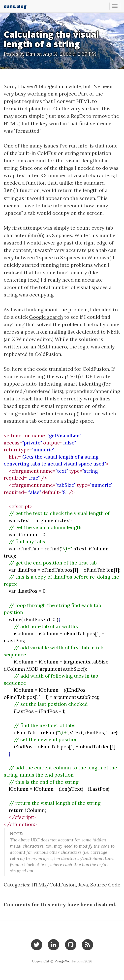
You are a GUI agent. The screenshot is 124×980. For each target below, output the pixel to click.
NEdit (113, 332)
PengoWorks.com (69, 961)
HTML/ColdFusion (54, 885)
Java (83, 885)
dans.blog (15, 6)
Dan (31, 54)
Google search (46, 317)
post (30, 332)
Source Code (105, 885)
